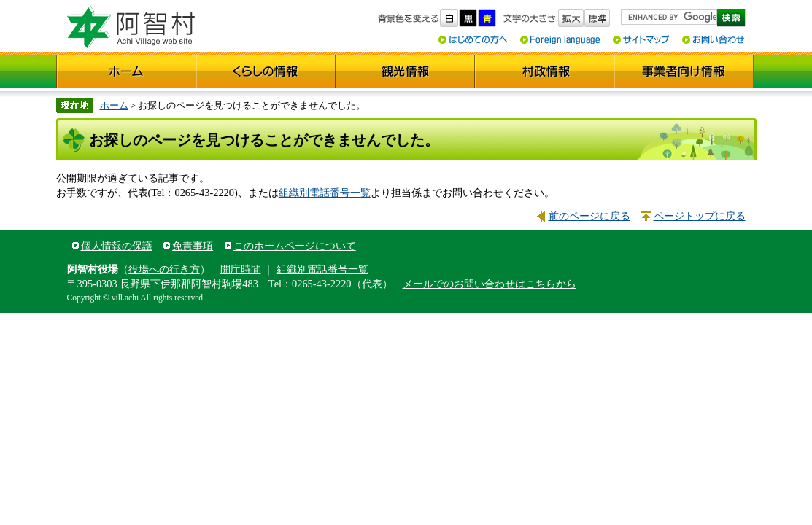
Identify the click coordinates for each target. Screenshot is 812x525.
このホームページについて (295, 246)
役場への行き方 (164, 269)
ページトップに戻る (700, 216)
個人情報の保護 (117, 246)
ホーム (114, 105)
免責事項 (193, 246)
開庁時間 (241, 269)
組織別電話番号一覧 (325, 192)
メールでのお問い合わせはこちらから (490, 284)
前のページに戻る (589, 216)
